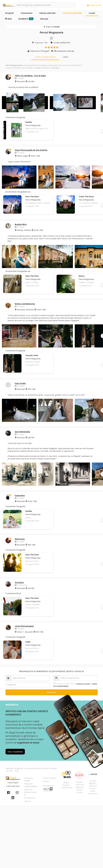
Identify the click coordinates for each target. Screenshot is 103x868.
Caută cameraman (13, 786)
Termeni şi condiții (83, 684)
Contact (46, 781)
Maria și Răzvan (32, 648)
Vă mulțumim (30, 798)
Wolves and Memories (25, 304)
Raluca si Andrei (32, 282)
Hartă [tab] (66, 57)
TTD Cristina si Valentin (88, 203)
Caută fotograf (13, 783)
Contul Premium (49, 778)
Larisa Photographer (24, 626)
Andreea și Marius (33, 362)
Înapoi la (51, 27)
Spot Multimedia (22, 432)
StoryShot (19, 582)
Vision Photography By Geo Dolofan (31, 150)
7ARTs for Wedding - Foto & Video (30, 76)
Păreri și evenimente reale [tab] (45, 57)
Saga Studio (20, 383)
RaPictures (20, 539)
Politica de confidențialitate (31, 785)
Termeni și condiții (28, 779)
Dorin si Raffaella (32, 605)
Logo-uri (28, 801)
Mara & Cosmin (32, 561)
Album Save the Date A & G (37, 128)
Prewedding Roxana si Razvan (38, 203)
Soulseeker (20, 495)
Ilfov (46, 43)
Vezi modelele (15, 752)
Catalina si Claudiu (86, 282)
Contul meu (94, 5)
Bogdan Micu (21, 224)
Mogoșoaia (39, 43)
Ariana (28, 518)
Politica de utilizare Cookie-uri (31, 792)
